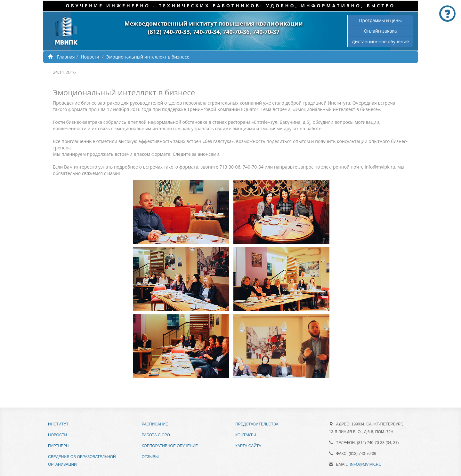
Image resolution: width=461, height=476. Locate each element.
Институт (58, 424)
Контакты (246, 435)
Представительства (257, 424)
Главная (61, 57)
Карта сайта (248, 446)
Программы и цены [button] (380, 20)
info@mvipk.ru (366, 464)
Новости (90, 57)
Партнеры (59, 446)
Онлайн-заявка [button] (380, 31)
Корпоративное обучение (170, 446)
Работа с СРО (156, 435)
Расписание (155, 424)
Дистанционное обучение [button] (380, 41)
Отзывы (150, 457)
